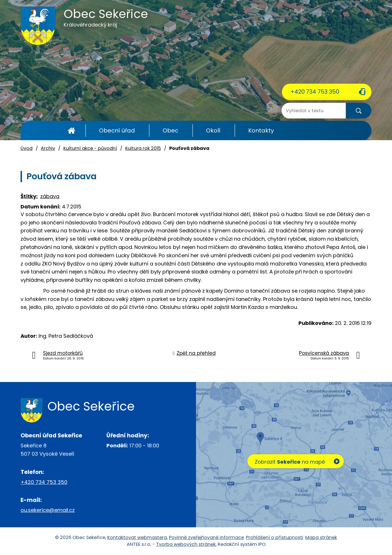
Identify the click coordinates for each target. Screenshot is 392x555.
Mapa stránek (321, 537)
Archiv (48, 148)
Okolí (213, 130)
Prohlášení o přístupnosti (275, 537)
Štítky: (29, 196)
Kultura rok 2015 (143, 148)
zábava (50, 196)
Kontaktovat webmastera (137, 537)
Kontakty (261, 130)
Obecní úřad (117, 130)
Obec (170, 130)
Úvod (71, 131)
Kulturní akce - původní (90, 148)
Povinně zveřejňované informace (206, 537)
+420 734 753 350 (315, 92)
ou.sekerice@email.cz (48, 510)
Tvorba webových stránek (186, 545)
